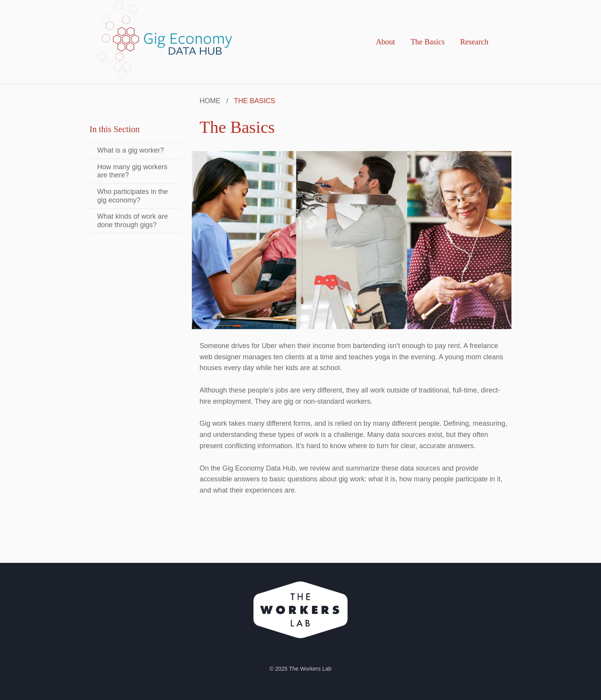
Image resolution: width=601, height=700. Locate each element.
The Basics (428, 42)
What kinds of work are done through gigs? (133, 221)
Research (474, 42)
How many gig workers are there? (132, 171)
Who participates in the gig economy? (133, 196)
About (386, 42)
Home (210, 101)
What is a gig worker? (131, 150)
